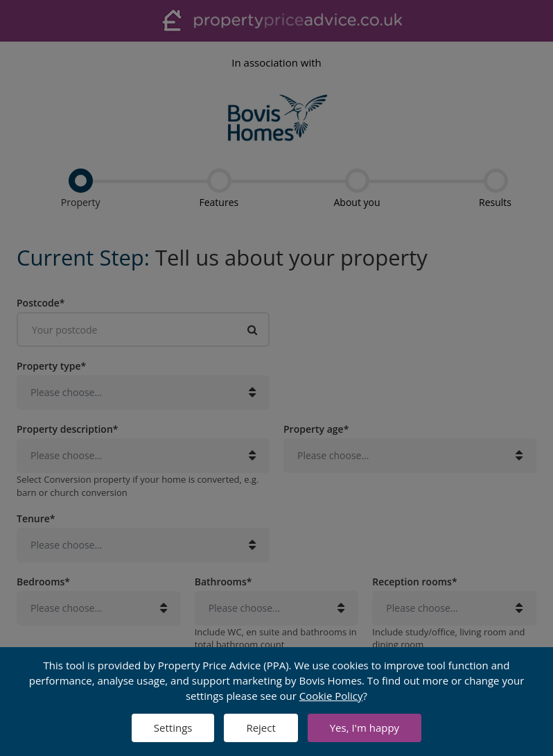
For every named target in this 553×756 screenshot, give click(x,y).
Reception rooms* (414, 581)
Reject (261, 728)
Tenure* (36, 518)
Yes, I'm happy (365, 728)
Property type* (51, 366)
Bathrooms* (223, 581)
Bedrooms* (43, 581)
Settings (173, 728)
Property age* (316, 429)
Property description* (67, 429)
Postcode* (41, 302)
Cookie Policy (331, 696)
